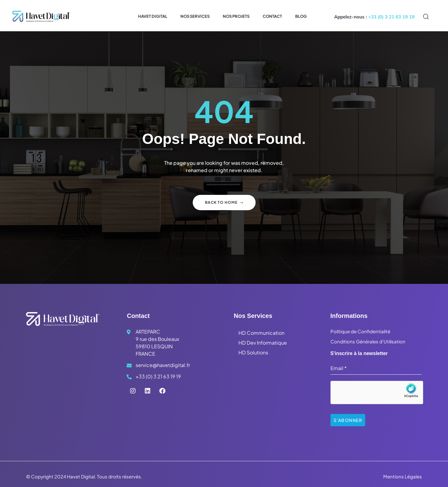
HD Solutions (253, 352)
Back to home (224, 202)
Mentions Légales (403, 474)
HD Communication (261, 333)
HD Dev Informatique (263, 343)
